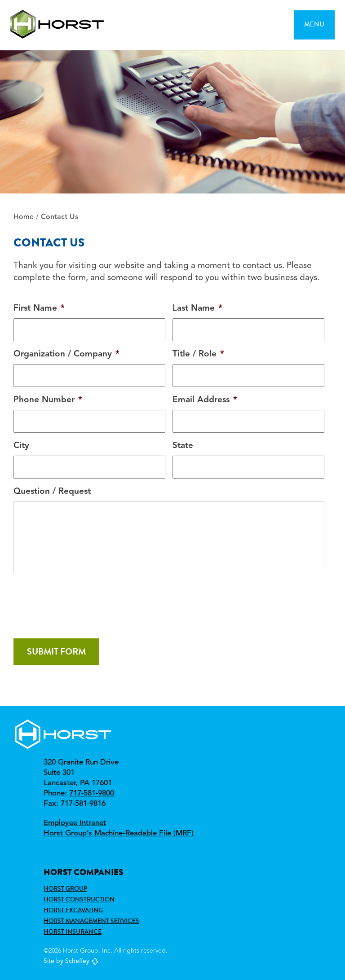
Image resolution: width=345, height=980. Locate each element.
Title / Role (198, 354)
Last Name (197, 309)
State (183, 446)
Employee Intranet (75, 823)
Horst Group (65, 888)
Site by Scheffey (66, 961)
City (21, 446)
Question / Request (52, 492)
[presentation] (82, 602)
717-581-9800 (92, 793)
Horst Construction (79, 899)
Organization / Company (66, 354)
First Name (39, 309)
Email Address (205, 400)
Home (24, 217)
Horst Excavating (73, 910)
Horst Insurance (73, 932)
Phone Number (48, 400)
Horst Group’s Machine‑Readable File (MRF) (119, 833)
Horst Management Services (91, 921)
